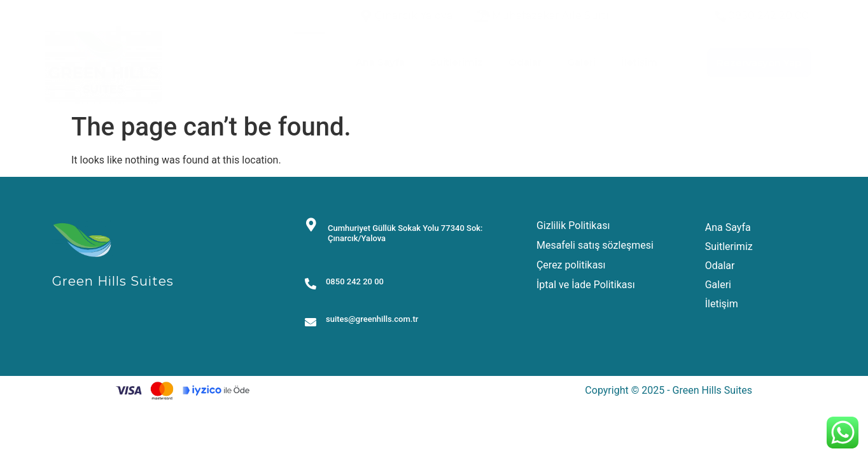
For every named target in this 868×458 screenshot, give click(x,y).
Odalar (525, 62)
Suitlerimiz (457, 62)
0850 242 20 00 (355, 281)
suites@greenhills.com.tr (372, 319)
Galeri (581, 62)
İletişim (639, 62)
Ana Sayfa (380, 62)
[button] (759, 63)
